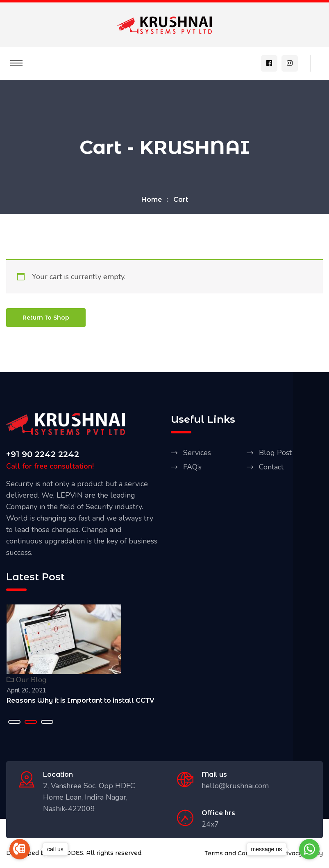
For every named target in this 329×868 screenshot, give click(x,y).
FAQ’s (192, 468)
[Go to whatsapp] (309, 849)
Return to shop (46, 318)
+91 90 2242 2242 (43, 455)
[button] (14, 723)
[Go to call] (20, 849)
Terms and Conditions (237, 854)
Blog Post (275, 453)
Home (152, 200)
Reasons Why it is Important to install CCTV (81, 701)
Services (197, 453)
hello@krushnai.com (235, 787)
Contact (271, 468)
